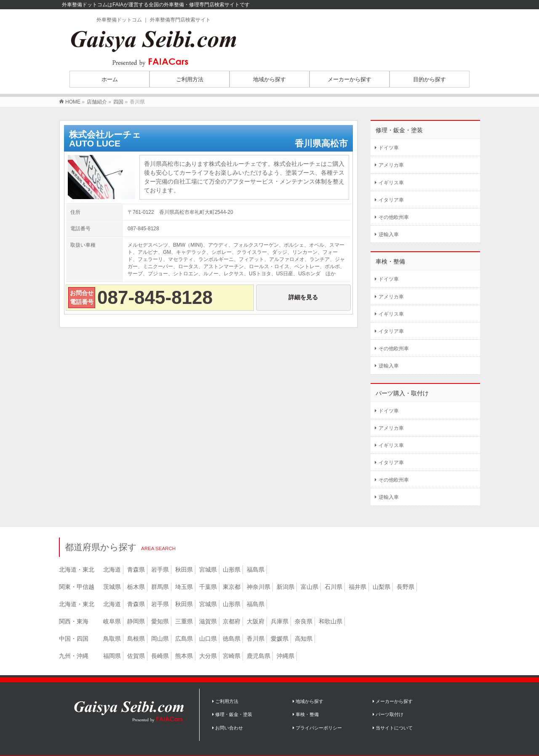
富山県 (310, 587)
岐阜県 (112, 621)
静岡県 (136, 621)
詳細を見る (303, 297)
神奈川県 (259, 587)
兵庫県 (280, 621)
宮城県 (208, 570)
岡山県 (160, 639)
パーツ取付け (388, 714)
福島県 (256, 570)
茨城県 (112, 587)
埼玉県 (184, 587)
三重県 (184, 621)
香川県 (256, 639)
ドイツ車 (389, 148)
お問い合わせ (228, 728)
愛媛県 (280, 639)
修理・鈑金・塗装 (232, 714)
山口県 (208, 639)
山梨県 (382, 587)
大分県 (208, 656)
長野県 (406, 587)
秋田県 (184, 570)
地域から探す (308, 701)
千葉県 (208, 587)
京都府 (232, 621)
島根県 (136, 639)
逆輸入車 (389, 234)
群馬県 (160, 587)
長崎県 (160, 656)
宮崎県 (232, 656)
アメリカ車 (391, 165)
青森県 (136, 570)
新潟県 (286, 587)
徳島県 (232, 639)
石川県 (334, 587)
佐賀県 (136, 656)
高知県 (304, 639)
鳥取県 (112, 639)
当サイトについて (393, 728)
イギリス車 (391, 183)
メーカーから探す (393, 701)
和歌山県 (331, 621)
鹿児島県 (259, 656)
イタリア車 (391, 200)
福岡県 (112, 656)
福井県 (358, 587)
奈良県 (304, 621)
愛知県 (160, 621)
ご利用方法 (225, 701)
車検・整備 (306, 714)
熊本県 (184, 656)
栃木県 (136, 587)
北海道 (112, 570)
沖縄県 (286, 656)
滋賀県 (208, 621)
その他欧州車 (394, 217)
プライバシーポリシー (317, 728)
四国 (118, 102)
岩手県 (160, 570)
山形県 (232, 570)
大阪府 (256, 621)
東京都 (232, 587)
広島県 (184, 639)
